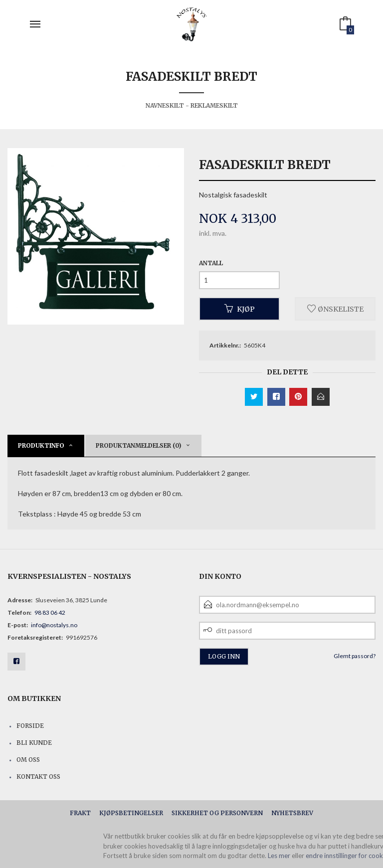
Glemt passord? (355, 656)
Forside (30, 726)
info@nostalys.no (54, 625)
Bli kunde (34, 743)
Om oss (28, 760)
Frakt (80, 813)
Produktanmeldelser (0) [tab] (139, 445)
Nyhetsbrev (292, 813)
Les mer (279, 856)
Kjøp (240, 309)
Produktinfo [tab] (41, 445)
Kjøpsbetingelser (131, 813)
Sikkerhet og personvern (217, 813)
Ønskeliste (335, 309)
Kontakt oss (38, 777)
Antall (211, 263)
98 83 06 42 (50, 612)
